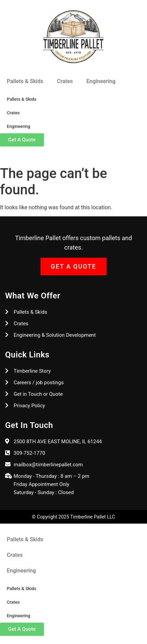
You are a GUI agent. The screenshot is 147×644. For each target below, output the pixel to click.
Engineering (101, 81)
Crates (65, 81)
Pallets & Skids (25, 81)
